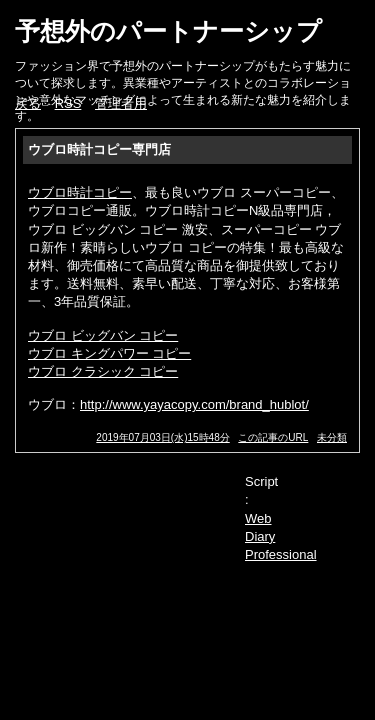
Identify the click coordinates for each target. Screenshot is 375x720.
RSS (68, 103)
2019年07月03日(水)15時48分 (162, 437)
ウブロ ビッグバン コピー (103, 335)
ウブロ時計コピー (80, 192)
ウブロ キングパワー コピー (109, 353)
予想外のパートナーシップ (168, 31)
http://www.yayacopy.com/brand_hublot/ (194, 404)
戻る (28, 103)
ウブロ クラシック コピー (103, 371)
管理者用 (121, 103)
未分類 (332, 437)
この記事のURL (273, 437)
